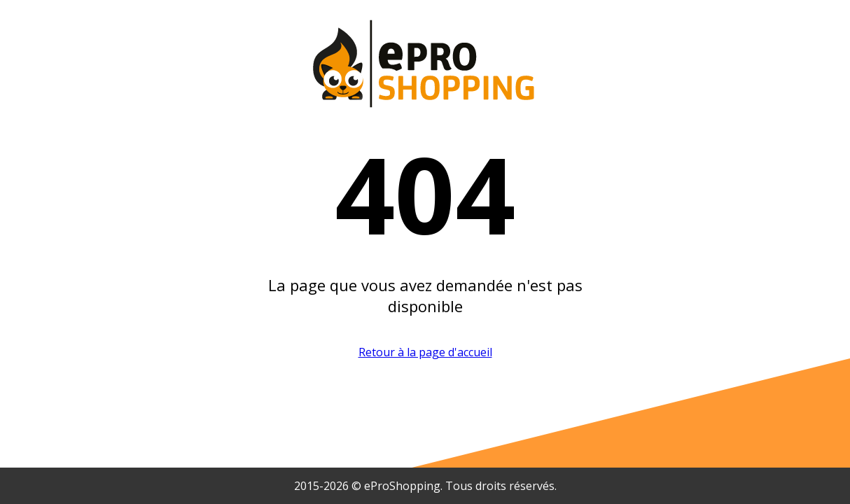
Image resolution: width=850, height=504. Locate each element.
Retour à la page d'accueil (425, 352)
